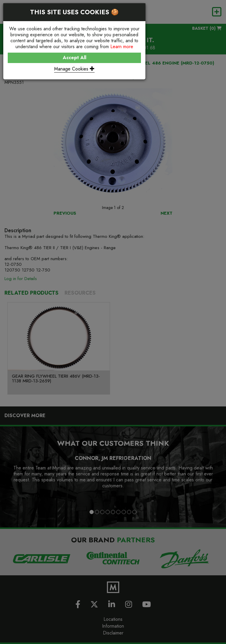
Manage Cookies (74, 69)
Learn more (122, 47)
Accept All (74, 58)
